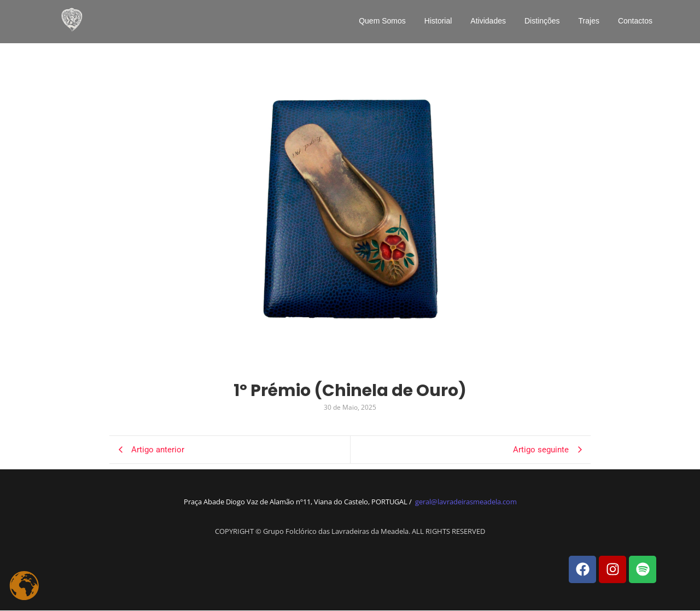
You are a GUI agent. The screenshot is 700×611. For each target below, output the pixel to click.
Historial (438, 21)
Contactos (635, 21)
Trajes (589, 21)
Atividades (488, 21)
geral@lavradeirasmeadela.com (466, 502)
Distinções (542, 21)
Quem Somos (382, 21)
